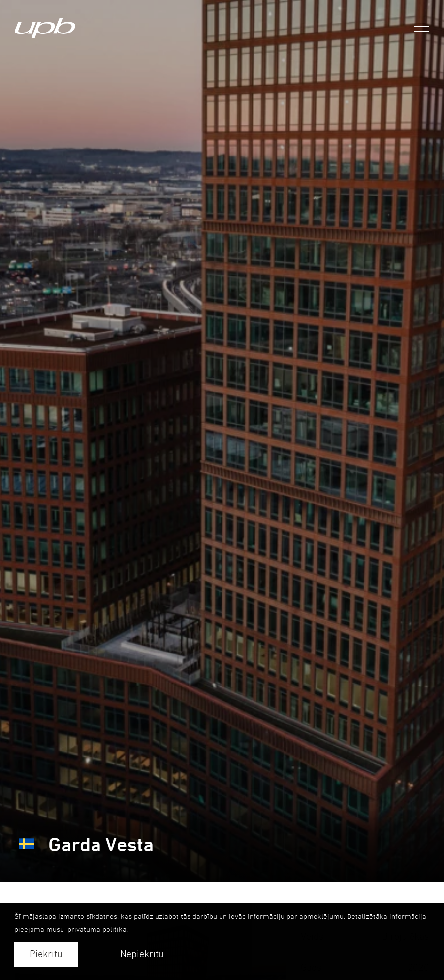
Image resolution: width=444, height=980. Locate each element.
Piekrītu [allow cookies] (46, 954)
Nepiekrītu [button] (142, 954)
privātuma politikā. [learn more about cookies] (98, 929)
